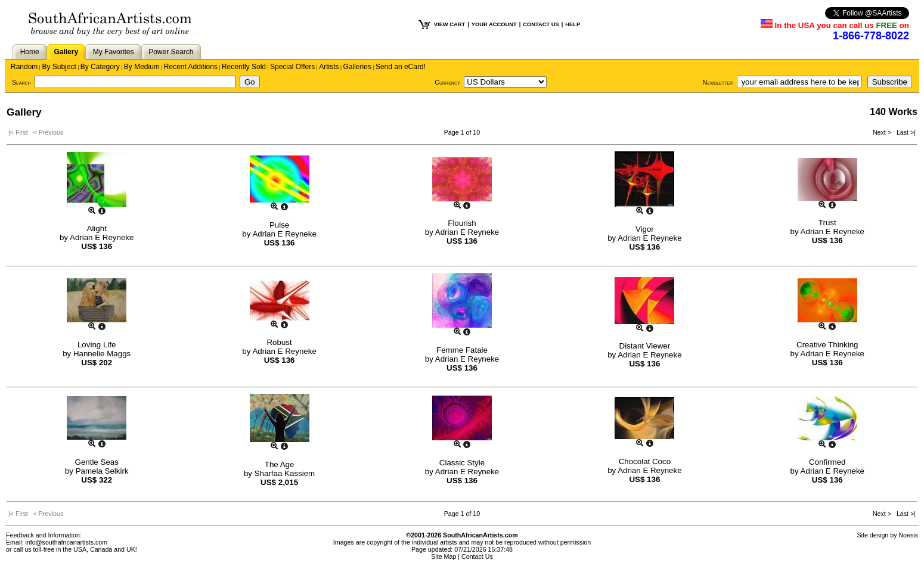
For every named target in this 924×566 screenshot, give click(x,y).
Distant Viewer (645, 346)
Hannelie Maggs (102, 354)
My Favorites (114, 52)
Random (24, 67)
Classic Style (462, 463)
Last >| (904, 132)
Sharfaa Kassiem (285, 473)
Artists (329, 67)
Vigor (645, 229)
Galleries (357, 67)
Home (30, 52)
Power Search (171, 52)
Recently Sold (244, 67)
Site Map (444, 556)
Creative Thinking (827, 345)
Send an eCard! (401, 67)
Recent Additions (191, 67)
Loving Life (97, 345)
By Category (100, 67)
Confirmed (827, 462)
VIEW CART (449, 24)
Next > (883, 132)
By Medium (142, 67)
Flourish (462, 223)
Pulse (279, 225)
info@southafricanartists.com (67, 542)
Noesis (908, 535)
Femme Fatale (462, 350)
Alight (97, 228)
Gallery (66, 52)
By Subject (59, 67)
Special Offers (292, 67)
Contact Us (477, 556)
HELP (573, 24)
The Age (280, 464)
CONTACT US (541, 24)
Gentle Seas (97, 462)
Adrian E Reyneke (102, 237)
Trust (827, 223)
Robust (279, 342)
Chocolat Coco (645, 461)
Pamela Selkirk (102, 471)
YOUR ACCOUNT (494, 24)
